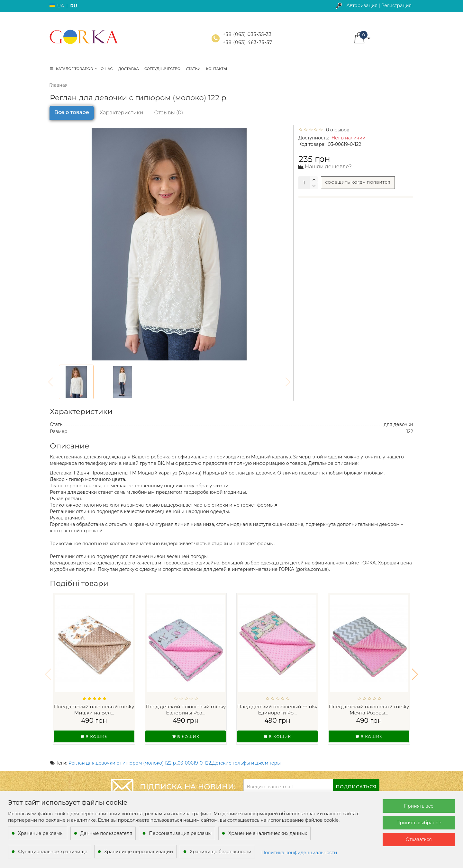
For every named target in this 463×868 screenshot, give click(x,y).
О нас (107, 69)
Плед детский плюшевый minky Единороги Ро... (277, 710)
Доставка (128, 69)
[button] (415, 670)
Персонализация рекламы (180, 833)
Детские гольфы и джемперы (246, 755)
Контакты (217, 69)
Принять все (419, 806)
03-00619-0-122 (194, 755)
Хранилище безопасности (221, 852)
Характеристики (122, 113)
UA (61, 6)
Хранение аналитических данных (268, 833)
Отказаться (419, 839)
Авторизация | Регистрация (379, 5)
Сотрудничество (162, 69)
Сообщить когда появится (358, 182)
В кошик (94, 736)
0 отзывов (337, 130)
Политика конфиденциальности (299, 853)
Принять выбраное (419, 823)
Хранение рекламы (41, 833)
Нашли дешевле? (328, 167)
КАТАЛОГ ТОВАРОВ (74, 69)
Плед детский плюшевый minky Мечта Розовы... (369, 710)
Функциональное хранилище (53, 852)
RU (73, 6)
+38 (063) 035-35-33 (247, 34)
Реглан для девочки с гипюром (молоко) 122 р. (123, 755)
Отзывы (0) (169, 113)
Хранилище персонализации (139, 852)
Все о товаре (72, 112)
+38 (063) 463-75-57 (248, 42)
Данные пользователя (106, 833)
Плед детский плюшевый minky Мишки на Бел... (94, 710)
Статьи (193, 69)
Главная (58, 85)
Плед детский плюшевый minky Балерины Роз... (186, 710)
